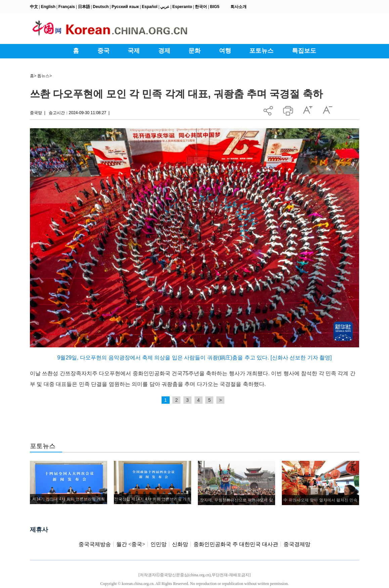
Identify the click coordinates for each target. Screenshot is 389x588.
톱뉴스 (43, 76)
